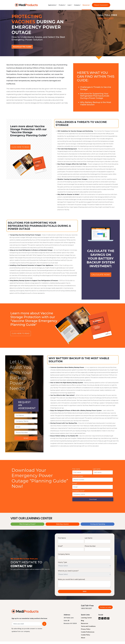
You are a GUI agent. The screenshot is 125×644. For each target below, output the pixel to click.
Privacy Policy (86, 629)
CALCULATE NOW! (101, 275)
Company (77, 5)
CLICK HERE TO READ (20, 147)
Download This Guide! (22, 47)
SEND (26, 438)
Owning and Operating (98, 524)
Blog (82, 621)
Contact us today (106, 607)
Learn (69, 5)
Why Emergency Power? (27, 524)
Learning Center (86, 618)
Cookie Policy (86, 635)
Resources (86, 5)
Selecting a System (62, 524)
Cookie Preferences (88, 632)
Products (62, 5)
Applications (52, 5)
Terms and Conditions (88, 626)
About (83, 638)
